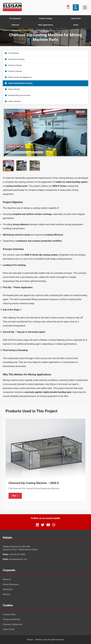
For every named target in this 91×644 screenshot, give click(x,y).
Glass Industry (12, 89)
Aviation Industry (13, 65)
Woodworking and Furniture (18, 95)
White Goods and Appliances (18, 77)
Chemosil (15, 25)
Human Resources (11, 584)
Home (5, 31)
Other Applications (45, 25)
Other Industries (13, 101)
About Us (7, 579)
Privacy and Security (12, 619)
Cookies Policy (9, 614)
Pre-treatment (15, 18)
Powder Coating (45, 18)
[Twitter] (43, 525)
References (8, 589)
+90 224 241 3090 (17, 554)
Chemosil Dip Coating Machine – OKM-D (34, 483)
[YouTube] (48, 525)
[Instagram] (54, 525)
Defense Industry (13, 71)
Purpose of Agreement (13, 624)
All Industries (12, 53)
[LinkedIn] (37, 525)
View (15, 496)
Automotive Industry (15, 59)
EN (76, 7)
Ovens (76, 25)
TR (68, 7)
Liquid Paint (76, 18)
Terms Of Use (9, 629)
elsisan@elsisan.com (18, 559)
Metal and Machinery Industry (19, 83)
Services (6, 594)
